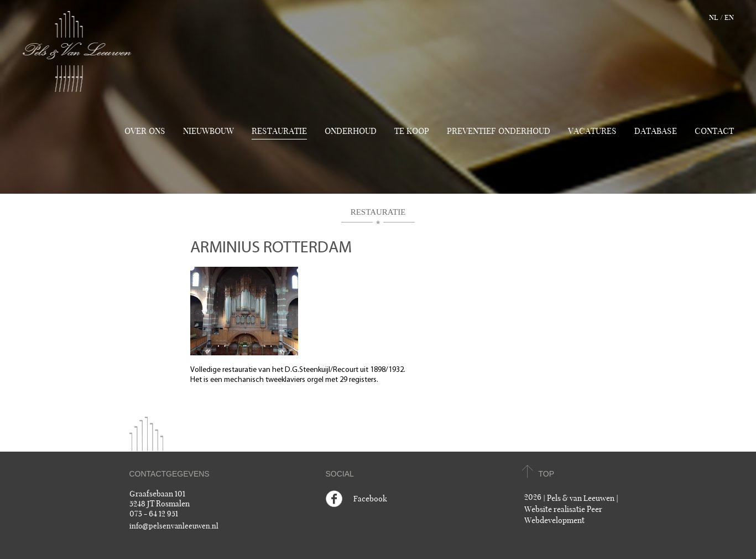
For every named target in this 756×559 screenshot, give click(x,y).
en (729, 18)
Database (656, 131)
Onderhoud (351, 131)
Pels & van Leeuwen (581, 498)
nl (714, 18)
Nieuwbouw (208, 131)
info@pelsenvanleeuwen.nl (174, 526)
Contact (714, 131)
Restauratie (279, 131)
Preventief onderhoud (499, 131)
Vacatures (592, 131)
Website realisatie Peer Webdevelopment (563, 515)
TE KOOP (412, 131)
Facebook (370, 499)
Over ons (145, 131)
